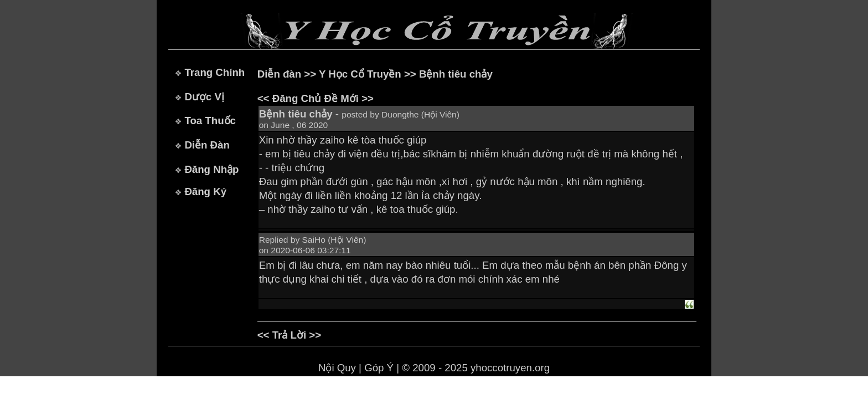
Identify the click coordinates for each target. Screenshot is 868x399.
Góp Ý (379, 368)
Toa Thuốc (210, 121)
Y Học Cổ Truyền (360, 74)
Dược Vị (204, 97)
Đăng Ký (205, 191)
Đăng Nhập (211, 169)
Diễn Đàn (207, 145)
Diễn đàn (279, 74)
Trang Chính (215, 72)
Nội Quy (337, 368)
